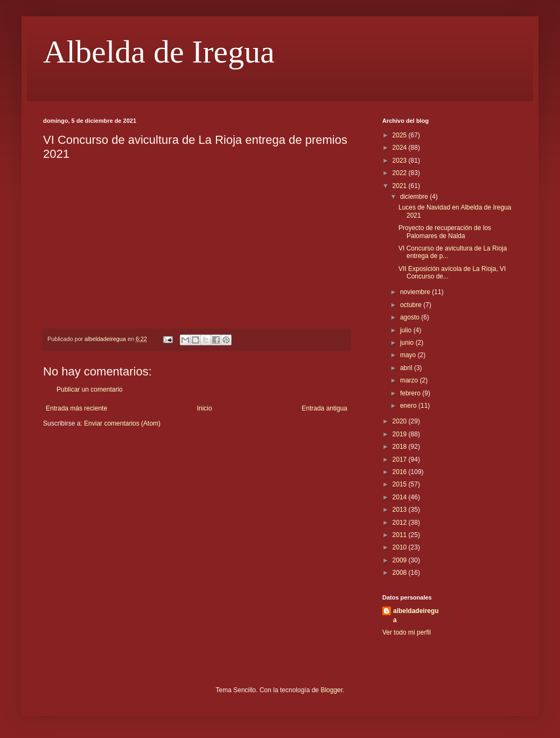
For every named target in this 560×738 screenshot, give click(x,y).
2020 (401, 421)
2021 (401, 186)
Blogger (331, 690)
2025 (401, 135)
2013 (401, 510)
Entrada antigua (324, 408)
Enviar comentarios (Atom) (122, 423)
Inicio (205, 408)
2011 (401, 535)
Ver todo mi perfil (407, 632)
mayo (409, 355)
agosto (411, 317)
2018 (401, 447)
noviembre (416, 292)
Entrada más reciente (76, 408)
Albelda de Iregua (159, 52)
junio (408, 343)
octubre (412, 305)
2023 (401, 161)
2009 (401, 560)
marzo (410, 380)
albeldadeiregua (416, 615)
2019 (401, 434)
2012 (401, 523)
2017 (401, 459)
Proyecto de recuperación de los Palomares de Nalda (445, 232)
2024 (401, 148)
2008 (401, 573)
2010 (401, 547)
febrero (411, 393)
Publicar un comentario (90, 389)
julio (407, 330)
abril (407, 368)
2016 (401, 472)
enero (409, 406)
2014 (401, 497)
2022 (401, 173)
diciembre (415, 197)
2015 (401, 484)
